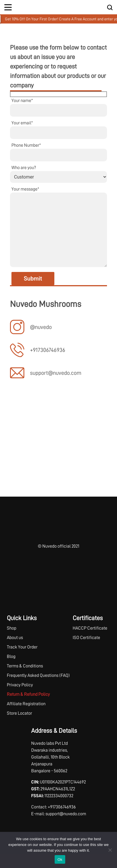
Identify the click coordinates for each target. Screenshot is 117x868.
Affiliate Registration (26, 704)
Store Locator (19, 713)
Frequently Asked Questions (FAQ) (38, 675)
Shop (12, 628)
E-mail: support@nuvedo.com (59, 814)
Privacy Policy (20, 685)
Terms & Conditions (25, 666)
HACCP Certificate (90, 628)
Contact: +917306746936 (53, 807)
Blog (11, 657)
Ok (60, 860)
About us (15, 638)
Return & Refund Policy (28, 694)
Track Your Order (22, 647)
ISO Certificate (86, 638)
